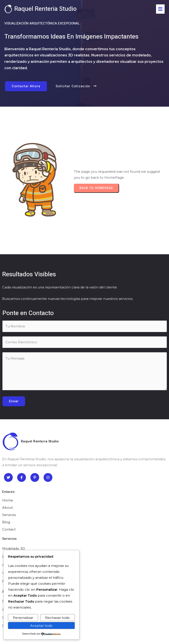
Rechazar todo (57, 618)
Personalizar (23, 618)
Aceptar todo (41, 626)
